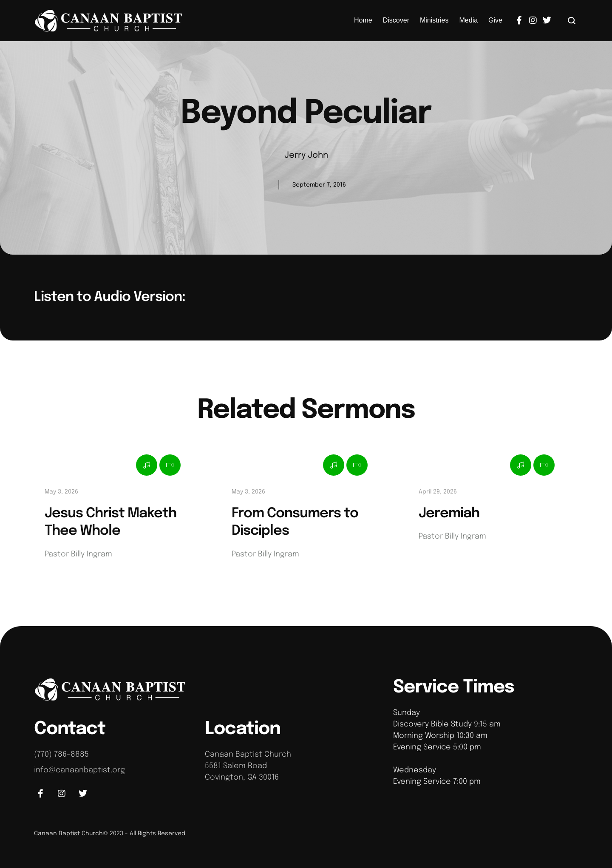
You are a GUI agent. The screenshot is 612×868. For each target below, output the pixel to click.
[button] (572, 20)
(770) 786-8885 (61, 755)
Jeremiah (449, 514)
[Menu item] (363, 20)
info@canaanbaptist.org (79, 770)
